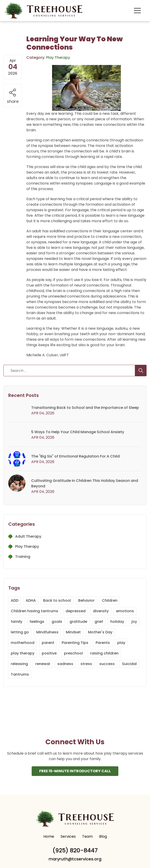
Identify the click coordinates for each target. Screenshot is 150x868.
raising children (104, 653)
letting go (20, 632)
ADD (15, 600)
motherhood (23, 643)
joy (134, 622)
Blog (103, 837)
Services (68, 837)
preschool (73, 653)
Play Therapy (27, 546)
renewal (43, 664)
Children (110, 600)
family (17, 622)
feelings (37, 622)
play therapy (23, 653)
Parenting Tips (75, 643)
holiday (117, 622)
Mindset (73, 632)
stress (86, 664)
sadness (65, 664)
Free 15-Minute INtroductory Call (75, 771)
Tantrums (20, 674)
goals (57, 622)
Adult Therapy (28, 536)
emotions (125, 611)
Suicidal (129, 664)
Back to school (57, 600)
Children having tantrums (35, 611)
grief (99, 622)
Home (49, 837)
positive (49, 653)
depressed (76, 611)
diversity (101, 611)
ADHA (31, 600)
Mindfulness (47, 632)
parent (48, 643)
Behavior (86, 600)
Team (87, 837)
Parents (103, 643)
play (121, 643)
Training (23, 557)
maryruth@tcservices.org (75, 859)
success (107, 664)
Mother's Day (100, 632)
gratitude (78, 622)
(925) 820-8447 (75, 851)
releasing (19, 664)
